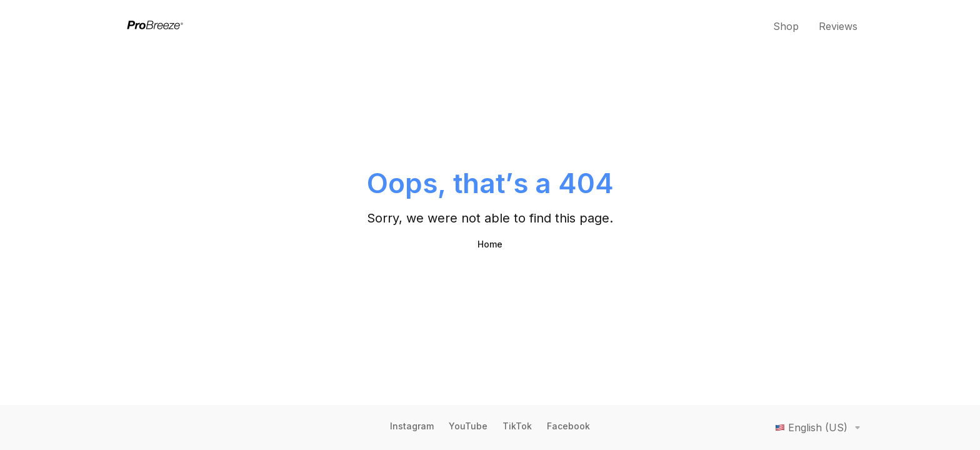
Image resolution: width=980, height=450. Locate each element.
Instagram (412, 426)
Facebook (568, 426)
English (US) (820, 427)
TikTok (517, 426)
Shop (786, 26)
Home (490, 244)
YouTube (468, 426)
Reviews (838, 26)
